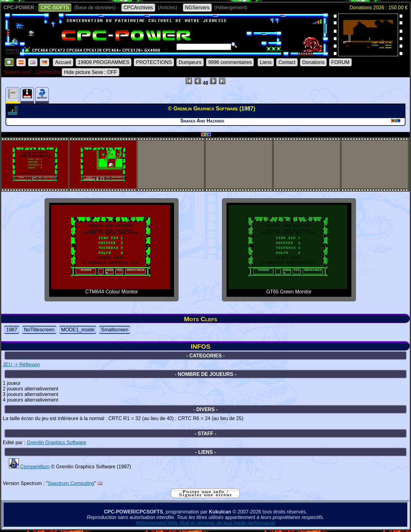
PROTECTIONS (154, 62)
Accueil (63, 62)
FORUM (340, 62)
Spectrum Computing (71, 483)
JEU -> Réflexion (21, 365)
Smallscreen (115, 330)
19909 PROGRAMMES (104, 62)
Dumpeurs (190, 62)
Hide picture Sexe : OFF (91, 72)
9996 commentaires (230, 62)
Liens (266, 62)
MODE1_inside (78, 330)
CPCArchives (138, 8)
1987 (12, 330)
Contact (287, 62)
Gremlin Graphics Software (56, 443)
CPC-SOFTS (55, 8)
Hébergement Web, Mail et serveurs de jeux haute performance (206, 523)
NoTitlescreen (39, 330)
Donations (313, 62)
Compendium (35, 467)
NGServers (197, 8)
